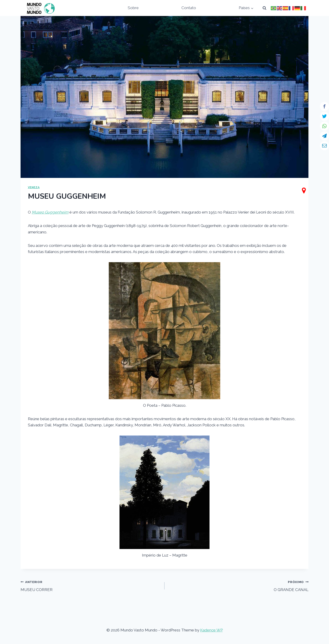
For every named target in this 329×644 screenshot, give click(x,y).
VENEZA (34, 187)
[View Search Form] (265, 8)
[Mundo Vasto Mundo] (40, 8)
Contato (189, 8)
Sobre (133, 8)
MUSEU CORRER (91, 585)
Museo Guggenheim (50, 212)
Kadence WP (211, 630)
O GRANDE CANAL (238, 585)
